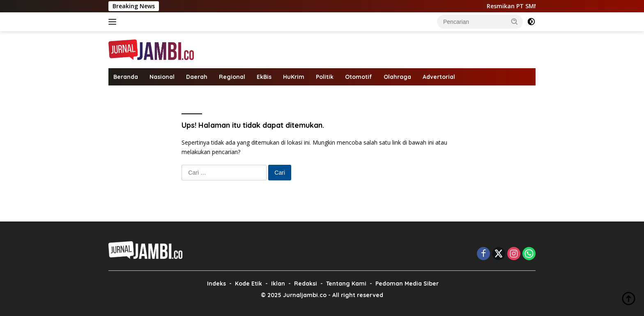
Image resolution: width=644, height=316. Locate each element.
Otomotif (359, 77)
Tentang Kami (346, 284)
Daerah (197, 77)
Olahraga (397, 77)
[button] (515, 21)
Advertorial (439, 77)
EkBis (264, 77)
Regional (232, 77)
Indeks (216, 284)
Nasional (162, 77)
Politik (325, 77)
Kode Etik (248, 284)
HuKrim (294, 77)
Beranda (126, 77)
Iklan (278, 284)
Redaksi (306, 284)
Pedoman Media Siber (407, 284)
